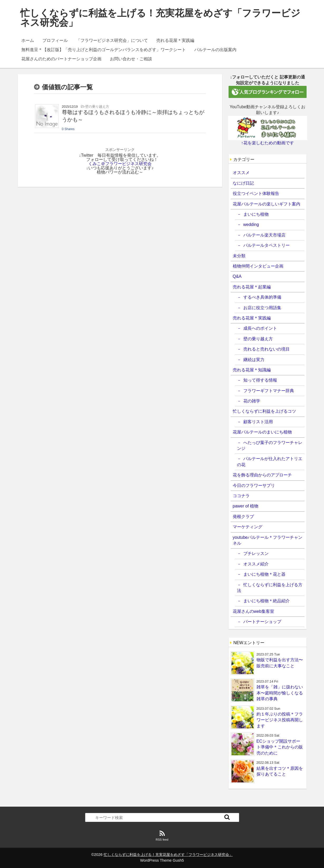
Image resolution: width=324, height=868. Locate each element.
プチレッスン (256, 553)
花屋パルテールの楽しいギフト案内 (267, 204)
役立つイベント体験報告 (256, 193)
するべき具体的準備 (262, 297)
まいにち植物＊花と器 (264, 574)
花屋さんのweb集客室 (253, 611)
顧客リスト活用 (258, 422)
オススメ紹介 (256, 564)
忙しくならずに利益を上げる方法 (270, 588)
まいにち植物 (256, 214)
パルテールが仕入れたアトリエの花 (270, 462)
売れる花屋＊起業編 (252, 287)
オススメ (241, 173)
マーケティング (248, 527)
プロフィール (55, 40)
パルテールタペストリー (267, 245)
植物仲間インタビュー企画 (258, 266)
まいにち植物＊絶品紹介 (267, 601)
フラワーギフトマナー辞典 (269, 391)
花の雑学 (252, 401)
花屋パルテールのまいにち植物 (262, 432)
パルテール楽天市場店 (264, 235)
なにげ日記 (243, 183)
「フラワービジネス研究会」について (112, 40)
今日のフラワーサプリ (254, 485)
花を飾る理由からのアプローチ (262, 475)
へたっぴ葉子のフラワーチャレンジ (270, 445)
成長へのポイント (260, 328)
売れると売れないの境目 (267, 349)
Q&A (237, 276)
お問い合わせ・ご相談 (131, 59)
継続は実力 (254, 360)
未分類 (239, 256)
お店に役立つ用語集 (262, 308)
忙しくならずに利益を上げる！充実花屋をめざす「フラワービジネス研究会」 (160, 18)
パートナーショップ (262, 622)
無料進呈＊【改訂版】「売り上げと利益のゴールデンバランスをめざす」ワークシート (104, 50)
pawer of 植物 (246, 506)
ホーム (28, 40)
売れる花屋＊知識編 (252, 370)
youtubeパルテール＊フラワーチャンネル (268, 540)
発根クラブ (243, 517)
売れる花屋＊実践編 (175, 40)
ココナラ (241, 496)
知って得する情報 (260, 380)
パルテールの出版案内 (215, 50)
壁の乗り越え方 (258, 339)
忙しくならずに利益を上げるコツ (264, 411)
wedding (251, 225)
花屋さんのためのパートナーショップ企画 (61, 59)
